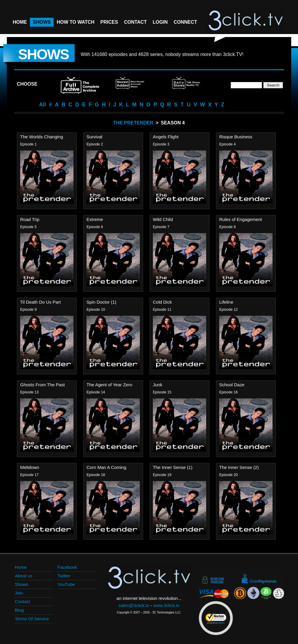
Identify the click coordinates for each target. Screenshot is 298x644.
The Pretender (133, 123)
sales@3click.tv (134, 605)
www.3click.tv (166, 605)
